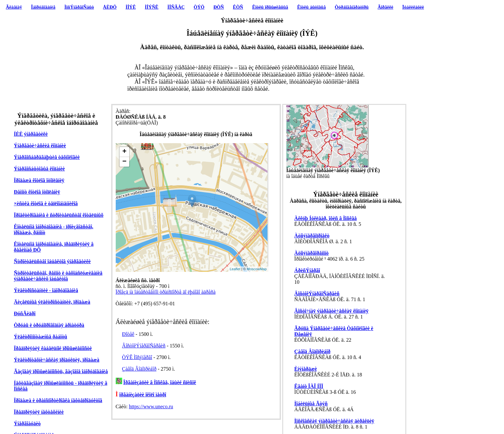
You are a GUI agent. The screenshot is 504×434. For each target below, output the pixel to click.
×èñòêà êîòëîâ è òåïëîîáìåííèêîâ (46, 203)
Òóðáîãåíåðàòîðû (352, 7)
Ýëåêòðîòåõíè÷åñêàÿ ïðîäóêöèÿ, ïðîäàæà (57, 360)
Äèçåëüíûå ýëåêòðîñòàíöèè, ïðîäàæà (52, 302)
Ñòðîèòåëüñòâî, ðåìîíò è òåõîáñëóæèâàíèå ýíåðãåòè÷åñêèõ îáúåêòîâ (58, 276)
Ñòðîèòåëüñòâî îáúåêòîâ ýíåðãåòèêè (52, 261)
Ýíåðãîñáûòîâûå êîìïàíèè (39, 169)
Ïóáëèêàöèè (413, 7)
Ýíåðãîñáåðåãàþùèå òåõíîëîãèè (47, 157)
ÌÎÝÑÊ (151, 7)
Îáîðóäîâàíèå (43, 7)
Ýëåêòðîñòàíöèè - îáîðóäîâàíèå (46, 290)
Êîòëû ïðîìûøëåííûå (270, 7)
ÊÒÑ (238, 7)
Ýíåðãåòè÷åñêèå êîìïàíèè (40, 146)
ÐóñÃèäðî (25, 314)
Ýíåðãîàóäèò (27, 424)
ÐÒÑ (219, 7)
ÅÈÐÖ (110, 7)
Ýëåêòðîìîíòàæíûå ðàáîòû (40, 337)
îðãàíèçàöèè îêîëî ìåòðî (143, 395)
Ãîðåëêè (386, 7)
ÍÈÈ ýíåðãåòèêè (31, 134)
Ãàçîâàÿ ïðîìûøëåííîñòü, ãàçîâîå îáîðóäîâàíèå (61, 371)
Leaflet (235, 269)
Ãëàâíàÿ (14, 7)
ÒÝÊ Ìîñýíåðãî (137, 357)
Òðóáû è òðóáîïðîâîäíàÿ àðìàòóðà (49, 325)
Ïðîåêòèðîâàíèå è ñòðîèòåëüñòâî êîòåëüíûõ (59, 215)
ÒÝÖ (199, 7)
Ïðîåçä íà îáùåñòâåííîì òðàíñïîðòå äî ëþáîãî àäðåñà (166, 292)
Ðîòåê (128, 334)
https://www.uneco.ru (151, 406)
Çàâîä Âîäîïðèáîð (139, 369)
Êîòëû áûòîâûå (311, 7)
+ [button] (124, 152)
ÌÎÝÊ (131, 7)
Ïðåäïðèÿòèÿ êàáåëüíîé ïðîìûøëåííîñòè (53, 348)
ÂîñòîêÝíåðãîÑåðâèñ (144, 346)
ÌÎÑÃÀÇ (176, 7)
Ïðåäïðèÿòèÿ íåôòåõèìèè (39, 412)
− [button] (124, 162)
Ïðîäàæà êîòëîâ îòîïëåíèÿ (39, 180)
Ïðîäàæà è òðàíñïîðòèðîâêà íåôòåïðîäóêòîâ (58, 400)
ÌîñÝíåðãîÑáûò (79, 7)
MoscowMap (257, 269)
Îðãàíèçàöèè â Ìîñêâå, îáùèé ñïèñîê (160, 382)
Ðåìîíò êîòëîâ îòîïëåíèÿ (37, 192)
